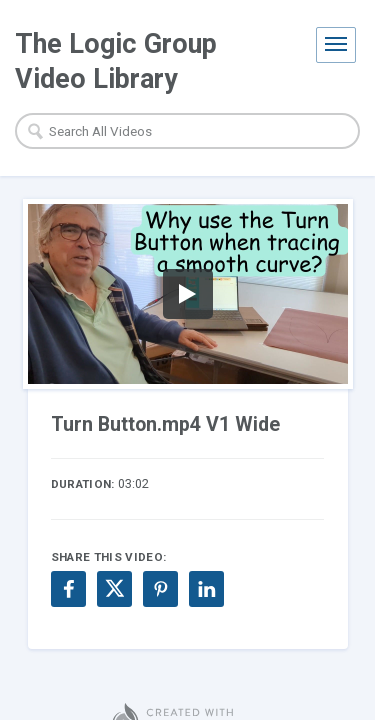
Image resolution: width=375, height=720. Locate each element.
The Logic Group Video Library (116, 61)
